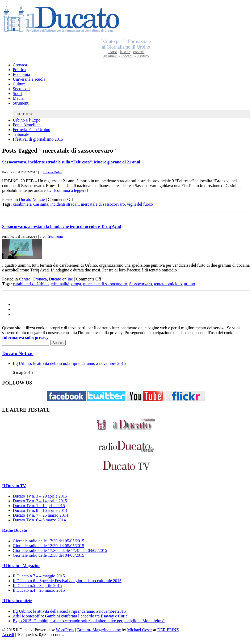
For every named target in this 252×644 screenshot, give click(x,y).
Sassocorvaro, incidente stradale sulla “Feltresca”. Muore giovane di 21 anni (71, 162)
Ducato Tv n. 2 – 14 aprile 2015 (40, 501)
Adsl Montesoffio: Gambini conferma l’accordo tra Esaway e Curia (70, 616)
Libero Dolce (53, 172)
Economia (21, 74)
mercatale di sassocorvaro (103, 204)
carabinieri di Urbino (31, 284)
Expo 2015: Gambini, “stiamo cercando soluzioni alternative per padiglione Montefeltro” (89, 621)
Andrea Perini (53, 237)
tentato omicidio (168, 284)
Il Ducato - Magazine (21, 566)
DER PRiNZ (168, 630)
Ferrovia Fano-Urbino (31, 130)
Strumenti (21, 103)
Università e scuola (29, 79)
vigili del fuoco (140, 204)
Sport (17, 94)
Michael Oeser (140, 630)
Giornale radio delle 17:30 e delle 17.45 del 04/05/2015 (60, 550)
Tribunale (21, 134)
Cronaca (20, 65)
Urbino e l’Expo (27, 120)
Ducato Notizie (32, 199)
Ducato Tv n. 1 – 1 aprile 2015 (39, 506)
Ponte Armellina (27, 125)
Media (18, 98)
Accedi (8, 635)
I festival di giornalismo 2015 (38, 139)
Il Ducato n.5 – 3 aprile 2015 (37, 585)
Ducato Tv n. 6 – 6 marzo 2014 (39, 520)
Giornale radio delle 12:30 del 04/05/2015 (49, 555)
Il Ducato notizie (17, 601)
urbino (190, 284)
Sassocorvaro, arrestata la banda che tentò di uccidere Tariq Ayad (62, 226)
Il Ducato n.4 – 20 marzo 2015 (39, 590)
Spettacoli (21, 89)
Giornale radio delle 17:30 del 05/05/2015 (49, 541)
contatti (139, 52)
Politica (19, 70)
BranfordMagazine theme (99, 630)
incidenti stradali (64, 204)
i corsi (112, 52)
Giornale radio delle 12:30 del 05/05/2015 (49, 546)
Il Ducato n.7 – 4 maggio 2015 (39, 576)
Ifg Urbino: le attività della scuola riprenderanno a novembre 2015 (69, 363)
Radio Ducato (15, 530)
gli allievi (110, 56)
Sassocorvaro (140, 284)
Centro (25, 279)
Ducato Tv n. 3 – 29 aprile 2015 (40, 496)
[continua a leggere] (71, 190)
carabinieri (22, 204)
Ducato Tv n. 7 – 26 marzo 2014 (40, 515)
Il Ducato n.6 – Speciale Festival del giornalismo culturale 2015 (67, 581)
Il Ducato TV (14, 486)
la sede (125, 52)
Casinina (41, 204)
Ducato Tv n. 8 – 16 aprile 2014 (40, 510)
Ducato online (61, 279)
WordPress (65, 630)
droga (76, 284)
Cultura (19, 84)
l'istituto (143, 56)
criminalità (60, 284)
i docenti (127, 56)
